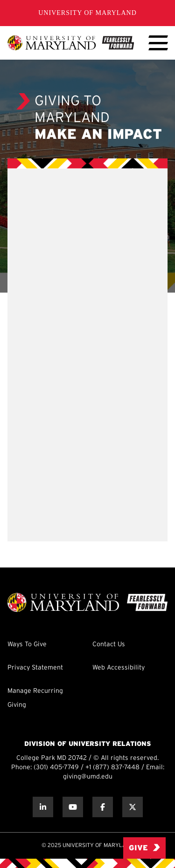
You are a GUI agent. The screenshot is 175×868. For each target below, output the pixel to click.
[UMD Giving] (71, 43)
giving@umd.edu (88, 777)
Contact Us (109, 645)
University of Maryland (87, 13)
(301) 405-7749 (56, 768)
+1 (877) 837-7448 (112, 768)
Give (144, 848)
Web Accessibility (119, 668)
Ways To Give (27, 645)
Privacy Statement (35, 668)
